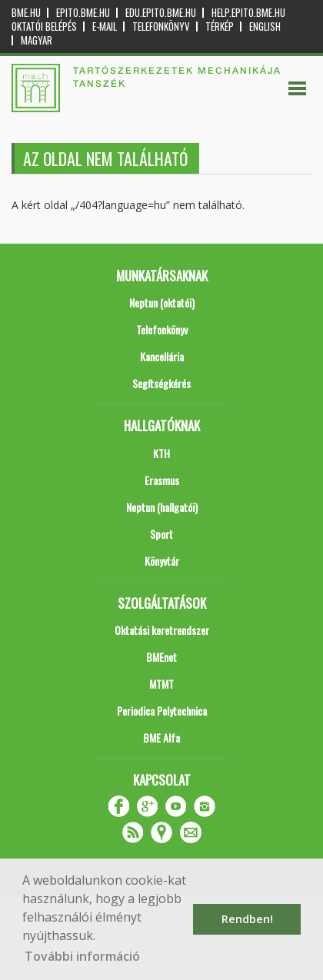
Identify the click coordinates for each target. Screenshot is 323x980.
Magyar (37, 40)
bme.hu (26, 13)
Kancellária (162, 356)
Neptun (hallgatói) (162, 507)
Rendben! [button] (247, 919)
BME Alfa (161, 737)
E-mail (105, 27)
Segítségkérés (161, 383)
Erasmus (162, 480)
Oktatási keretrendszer (162, 630)
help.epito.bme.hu (248, 13)
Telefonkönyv (161, 27)
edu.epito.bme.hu (161, 13)
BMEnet (161, 657)
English (265, 27)
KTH (161, 453)
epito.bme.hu (83, 13)
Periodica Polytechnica (162, 711)
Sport (161, 534)
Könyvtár (162, 561)
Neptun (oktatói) (162, 302)
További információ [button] (82, 956)
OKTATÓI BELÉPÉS (44, 27)
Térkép (220, 27)
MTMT (161, 684)
